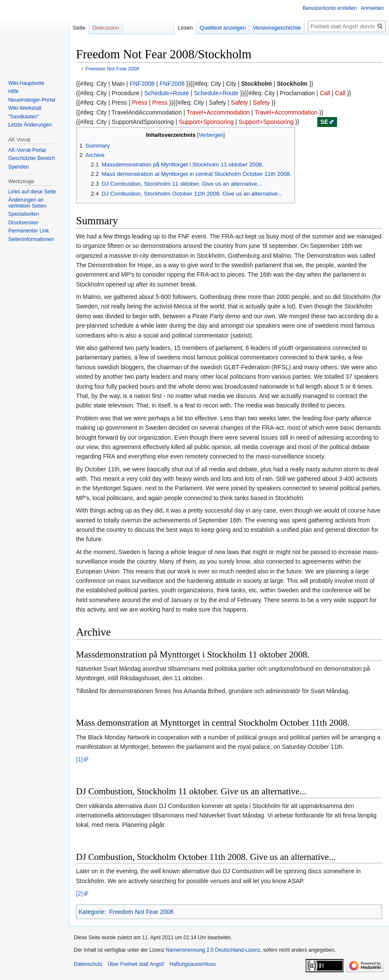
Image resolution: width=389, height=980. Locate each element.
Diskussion (106, 28)
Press (140, 103)
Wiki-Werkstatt (25, 108)
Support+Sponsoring (206, 122)
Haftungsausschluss (193, 964)
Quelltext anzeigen (223, 28)
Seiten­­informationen (31, 239)
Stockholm (257, 84)
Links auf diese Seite (32, 192)
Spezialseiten (23, 214)
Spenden (18, 167)
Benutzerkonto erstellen (330, 8)
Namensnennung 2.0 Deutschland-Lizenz (213, 950)
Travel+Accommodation (218, 112)
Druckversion (23, 223)
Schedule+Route (167, 93)
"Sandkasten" (24, 117)
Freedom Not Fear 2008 (112, 68)
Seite (79, 28)
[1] (79, 759)
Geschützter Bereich (32, 158)
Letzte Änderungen (30, 125)
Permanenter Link (29, 231)
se (324, 122)
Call (325, 93)
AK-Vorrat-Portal (27, 150)
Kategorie (91, 912)
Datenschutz (88, 964)
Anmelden (372, 8)
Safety (240, 103)
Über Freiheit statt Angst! (136, 964)
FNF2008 (142, 84)
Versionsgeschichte (277, 28)
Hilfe (13, 91)
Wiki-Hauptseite (26, 83)
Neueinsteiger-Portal (32, 100)
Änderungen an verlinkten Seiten (27, 203)
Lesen (185, 28)
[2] (79, 893)
